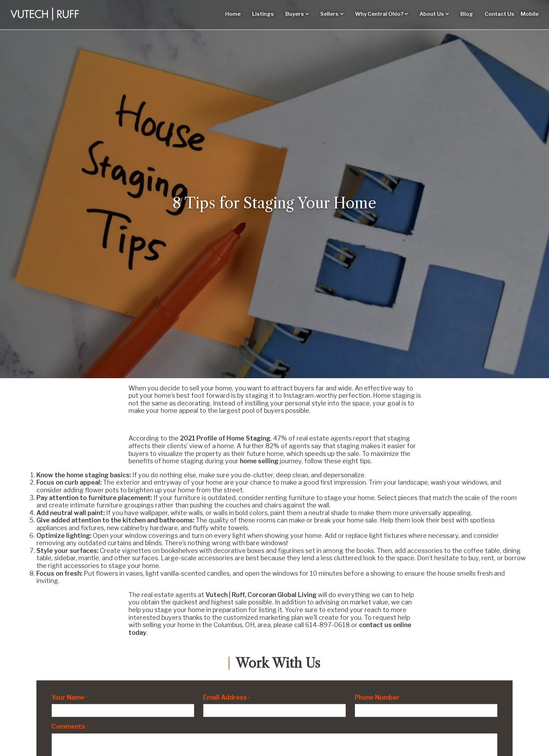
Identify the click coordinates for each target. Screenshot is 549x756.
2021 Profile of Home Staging (225, 438)
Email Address (227, 697)
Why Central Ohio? (379, 14)
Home (233, 14)
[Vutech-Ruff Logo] (45, 14)
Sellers (329, 14)
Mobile (530, 14)
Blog (467, 14)
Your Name (70, 697)
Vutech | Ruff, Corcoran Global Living (261, 595)
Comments (70, 726)
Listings (263, 14)
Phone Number (377, 697)
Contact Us (499, 14)
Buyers (295, 14)
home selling (259, 461)
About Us (432, 14)
